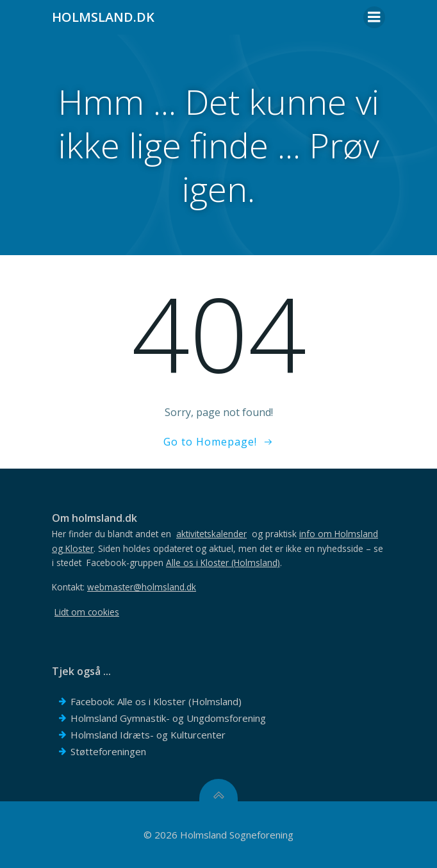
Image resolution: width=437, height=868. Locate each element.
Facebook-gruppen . (184, 563)
